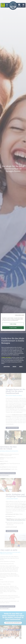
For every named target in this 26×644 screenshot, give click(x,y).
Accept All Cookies (13, 328)
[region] (13, 322)
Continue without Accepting (20, 315)
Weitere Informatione (14, 531)
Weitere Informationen (14, 428)
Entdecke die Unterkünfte (13, 623)
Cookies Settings (13, 324)
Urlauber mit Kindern (6, 357)
